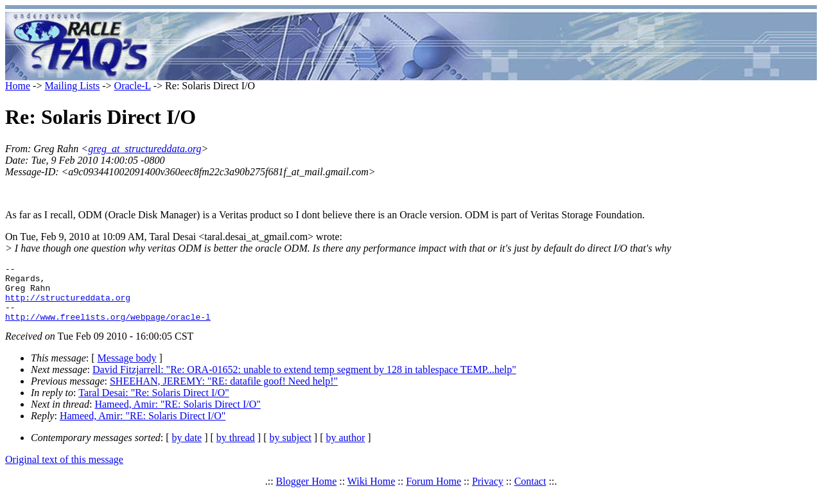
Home (18, 86)
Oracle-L (133, 86)
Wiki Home (371, 493)
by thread (236, 449)
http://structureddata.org (68, 305)
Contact (530, 493)
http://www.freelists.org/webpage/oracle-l (108, 328)
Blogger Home (307, 493)
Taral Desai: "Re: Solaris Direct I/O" (154, 404)
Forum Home (433, 493)
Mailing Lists (72, 86)
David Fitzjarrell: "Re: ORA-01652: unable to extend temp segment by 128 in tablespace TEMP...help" (304, 381)
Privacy (488, 493)
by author (345, 449)
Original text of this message (64, 471)
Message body (127, 369)
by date (187, 449)
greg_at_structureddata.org (144, 149)
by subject (291, 449)
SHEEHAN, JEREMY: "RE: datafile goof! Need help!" (224, 393)
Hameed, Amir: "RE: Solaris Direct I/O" (177, 416)
